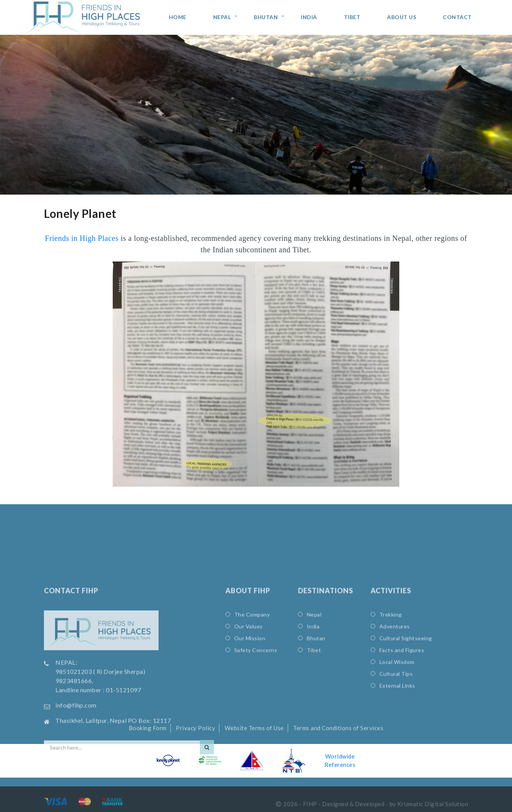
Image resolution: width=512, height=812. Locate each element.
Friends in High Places (82, 238)
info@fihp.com (76, 762)
